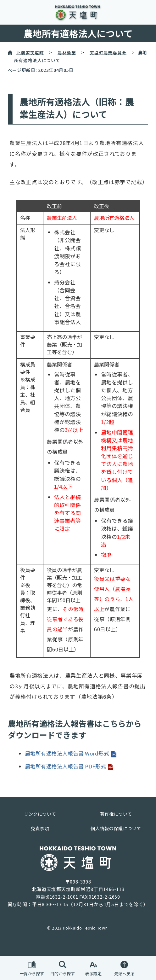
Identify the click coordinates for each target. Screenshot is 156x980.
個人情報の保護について (116, 828)
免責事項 (40, 828)
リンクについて (40, 814)
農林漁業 (67, 52)
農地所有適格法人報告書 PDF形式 (69, 766)
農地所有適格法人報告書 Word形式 (71, 753)
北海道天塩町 (30, 52)
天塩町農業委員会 (108, 52)
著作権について (116, 814)
